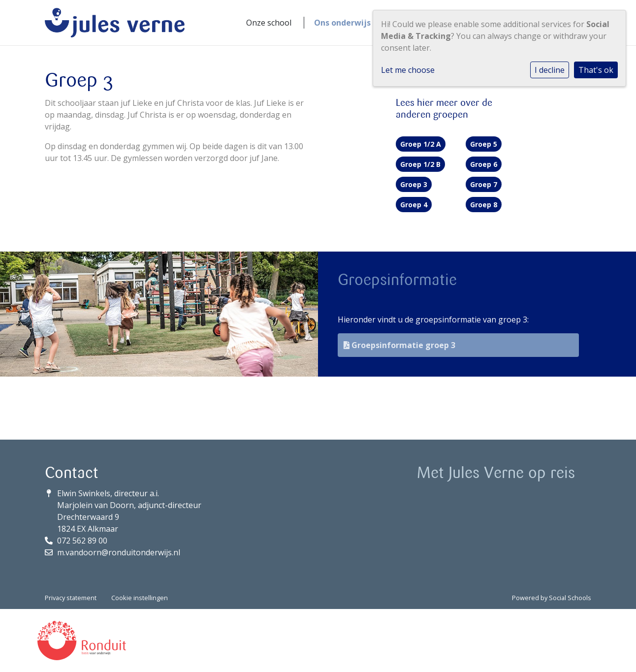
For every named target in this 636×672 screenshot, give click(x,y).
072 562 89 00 (82, 541)
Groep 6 (484, 164)
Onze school (269, 23)
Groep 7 (484, 184)
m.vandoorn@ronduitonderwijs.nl (119, 552)
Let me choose (408, 70)
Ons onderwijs (342, 23)
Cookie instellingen (140, 598)
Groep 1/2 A (421, 144)
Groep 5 (484, 144)
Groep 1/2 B (420, 164)
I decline (550, 70)
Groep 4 (414, 205)
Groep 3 (414, 184)
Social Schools (570, 598)
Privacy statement (71, 598)
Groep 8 (484, 205)
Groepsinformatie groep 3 (399, 345)
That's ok (596, 70)
